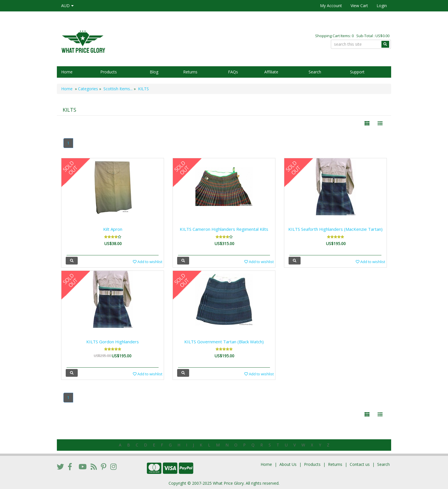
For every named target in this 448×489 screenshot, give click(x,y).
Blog (154, 72)
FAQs (233, 72)
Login (382, 6)
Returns (190, 72)
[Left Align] (367, 123)
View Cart (359, 6)
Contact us (360, 464)
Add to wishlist (148, 262)
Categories (88, 89)
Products (109, 72)
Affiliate (271, 72)
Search (315, 72)
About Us (288, 464)
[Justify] (380, 123)
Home (67, 72)
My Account (331, 6)
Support (357, 72)
